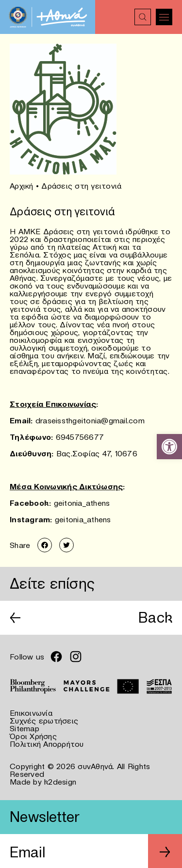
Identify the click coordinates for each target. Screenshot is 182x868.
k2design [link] (60, 782)
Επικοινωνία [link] (31, 713)
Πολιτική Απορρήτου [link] (47, 744)
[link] (169, 447)
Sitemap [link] (25, 728)
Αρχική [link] (22, 186)
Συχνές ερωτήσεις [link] (44, 721)
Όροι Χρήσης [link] (33, 736)
